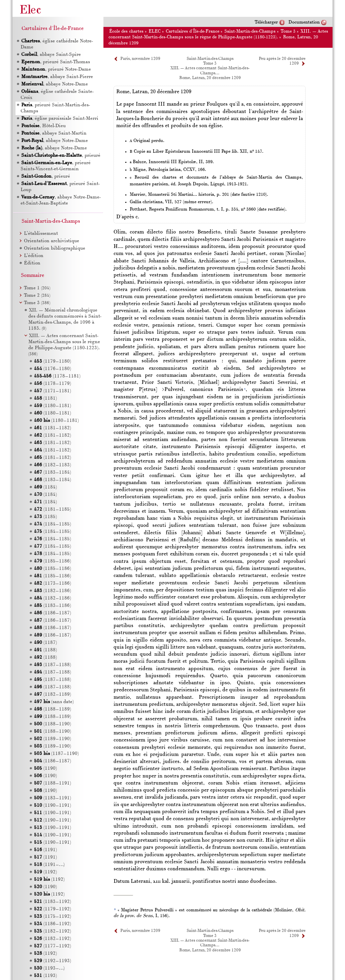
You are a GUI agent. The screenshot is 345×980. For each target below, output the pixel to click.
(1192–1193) (53, 961)
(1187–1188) (53, 665)
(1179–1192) (53, 909)
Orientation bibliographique (55, 248)
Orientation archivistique (52, 241)
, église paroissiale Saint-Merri (59, 119)
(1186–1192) (53, 924)
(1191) (45, 850)
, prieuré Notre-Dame (56, 69)
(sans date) (54, 702)
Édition (32, 263)
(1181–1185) (53, 510)
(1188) (45, 650)
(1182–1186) (53, 591)
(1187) (45, 643)
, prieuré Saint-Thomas (55, 62)
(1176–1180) (53, 369)
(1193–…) (49, 968)
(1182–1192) (53, 931)
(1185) (45, 517)
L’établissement (41, 234)
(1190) (45, 769)
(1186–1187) (53, 613)
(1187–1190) (56, 754)
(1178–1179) (53, 384)
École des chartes (126, 31)
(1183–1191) (53, 798)
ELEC (155, 31)
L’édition (34, 256)
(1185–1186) (53, 561)
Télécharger (266, 22)
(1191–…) (49, 865)
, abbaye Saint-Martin (54, 133)
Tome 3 (288, 31)
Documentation (304, 22)
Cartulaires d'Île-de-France (193, 31)
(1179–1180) (53, 361)
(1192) (45, 872)
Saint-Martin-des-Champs (250, 31)
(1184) (45, 487)
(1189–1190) (53, 739)
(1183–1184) (53, 473)
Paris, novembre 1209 (140, 59)
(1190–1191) (53, 806)
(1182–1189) (53, 695)
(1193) (45, 976)
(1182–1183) (53, 465)
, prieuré (60, 156)
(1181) (45, 398)
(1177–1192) (53, 946)
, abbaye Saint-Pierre (57, 77)
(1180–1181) (53, 406)
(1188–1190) (53, 724)
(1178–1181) (57, 376)
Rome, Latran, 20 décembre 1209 (210, 78)
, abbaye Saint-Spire (51, 55)
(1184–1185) (53, 524)
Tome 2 (37, 296)
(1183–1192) (53, 902)
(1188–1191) (53, 783)
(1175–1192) (53, 917)
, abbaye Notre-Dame (54, 84)
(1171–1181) (53, 391)
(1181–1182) (53, 428)
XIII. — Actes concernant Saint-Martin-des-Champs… (210, 943)
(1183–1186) (53, 606)
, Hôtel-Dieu (43, 126)
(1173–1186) (53, 584)
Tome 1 (37, 288)
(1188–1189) (53, 709)
